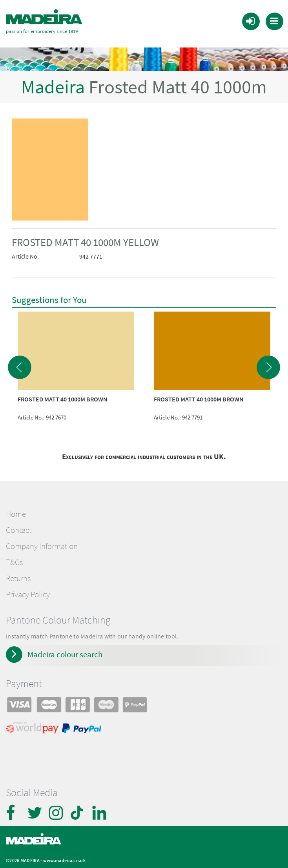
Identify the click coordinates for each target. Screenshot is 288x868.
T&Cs (14, 557)
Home (16, 508)
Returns (18, 573)
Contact (19, 524)
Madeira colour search (65, 649)
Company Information (42, 541)
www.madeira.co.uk (64, 855)
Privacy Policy (28, 589)
